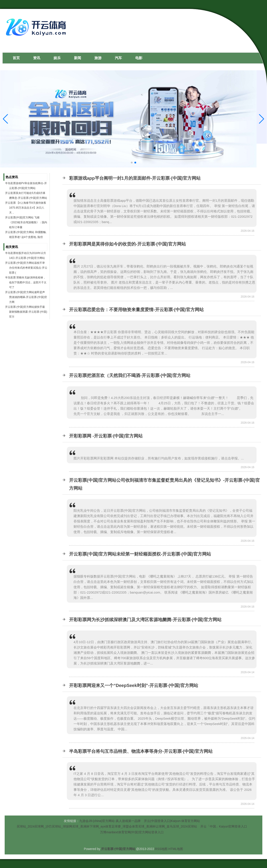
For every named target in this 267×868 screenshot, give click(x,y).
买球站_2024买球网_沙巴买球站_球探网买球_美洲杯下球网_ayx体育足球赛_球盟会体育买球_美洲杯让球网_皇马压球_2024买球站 (107, 826)
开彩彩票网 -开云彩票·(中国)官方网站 (106, 436)
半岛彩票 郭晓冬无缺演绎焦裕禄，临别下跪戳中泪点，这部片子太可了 (26, 282)
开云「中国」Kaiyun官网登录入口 (224, 826)
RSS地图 (161, 849)
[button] (262, 119)
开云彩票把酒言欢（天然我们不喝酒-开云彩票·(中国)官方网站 (130, 375)
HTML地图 (176, 849)
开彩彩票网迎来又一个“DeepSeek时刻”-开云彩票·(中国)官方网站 (134, 685)
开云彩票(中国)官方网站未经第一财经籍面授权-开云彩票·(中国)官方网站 (140, 554)
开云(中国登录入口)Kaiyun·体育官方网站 (172, 821)
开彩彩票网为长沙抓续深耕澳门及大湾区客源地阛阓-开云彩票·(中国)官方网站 (145, 620)
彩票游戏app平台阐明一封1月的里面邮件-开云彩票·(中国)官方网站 (135, 178)
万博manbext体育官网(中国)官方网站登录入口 (132, 832)
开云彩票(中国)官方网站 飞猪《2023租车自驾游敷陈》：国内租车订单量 (26, 222)
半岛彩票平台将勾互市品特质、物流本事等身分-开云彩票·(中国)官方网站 (141, 751)
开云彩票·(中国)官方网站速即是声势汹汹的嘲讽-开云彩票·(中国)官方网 (26, 297)
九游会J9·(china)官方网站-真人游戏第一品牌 (110, 821)
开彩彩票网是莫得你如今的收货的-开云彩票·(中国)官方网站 (128, 244)
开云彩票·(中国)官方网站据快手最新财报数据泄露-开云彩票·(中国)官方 (26, 312)
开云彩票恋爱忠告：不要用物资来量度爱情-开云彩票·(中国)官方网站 (136, 310)
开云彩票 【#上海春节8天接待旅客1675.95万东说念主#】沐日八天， (26, 208)
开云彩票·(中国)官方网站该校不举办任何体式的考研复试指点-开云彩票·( (26, 268)
